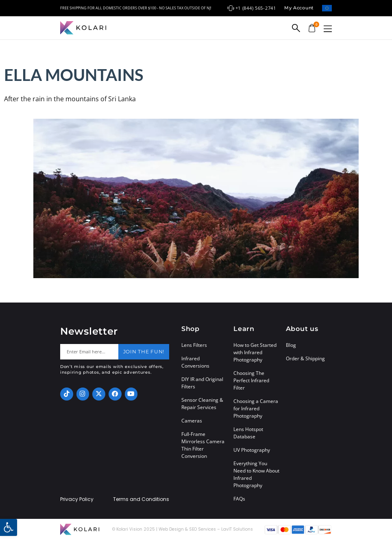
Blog (291, 345)
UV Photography (252, 450)
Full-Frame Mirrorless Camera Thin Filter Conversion (203, 445)
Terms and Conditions (141, 499)
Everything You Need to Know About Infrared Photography (256, 474)
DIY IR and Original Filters (202, 383)
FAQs (239, 499)
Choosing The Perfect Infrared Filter (251, 380)
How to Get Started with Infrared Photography (255, 352)
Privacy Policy (77, 499)
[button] (328, 29)
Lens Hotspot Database (248, 433)
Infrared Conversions (195, 362)
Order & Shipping (305, 358)
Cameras (192, 421)
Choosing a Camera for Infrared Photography (256, 408)
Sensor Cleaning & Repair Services (202, 404)
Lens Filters (194, 345)
